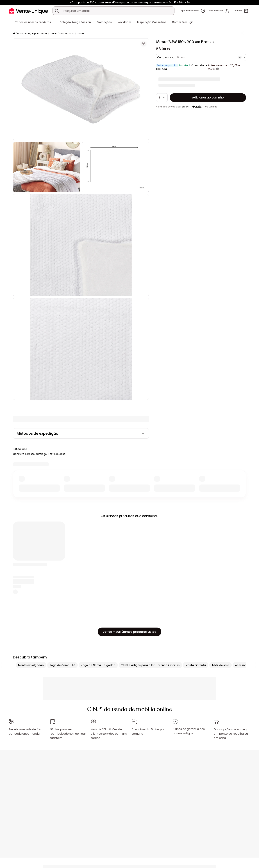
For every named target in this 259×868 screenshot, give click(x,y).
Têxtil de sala (220, 665)
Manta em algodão (31, 665)
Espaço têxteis (40, 34)
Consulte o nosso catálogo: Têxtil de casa (39, 454)
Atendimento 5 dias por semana (148, 732)
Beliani (185, 107)
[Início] (14, 34)
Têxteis (53, 34)
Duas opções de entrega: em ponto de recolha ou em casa (231, 734)
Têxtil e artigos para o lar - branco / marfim (150, 665)
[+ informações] (217, 69)
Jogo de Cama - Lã (62, 665)
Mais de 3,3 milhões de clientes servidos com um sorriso (109, 734)
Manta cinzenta (196, 665)
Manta (80, 34)
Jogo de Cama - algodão (98, 665)
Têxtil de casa (67, 34)
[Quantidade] (162, 98)
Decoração (23, 34)
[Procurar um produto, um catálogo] (57, 11)
